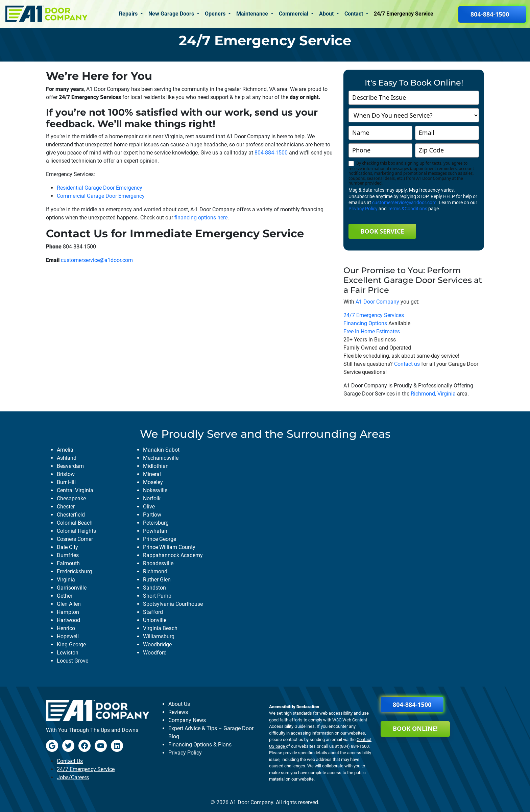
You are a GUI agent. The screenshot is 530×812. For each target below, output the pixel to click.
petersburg (156, 523)
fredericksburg (74, 571)
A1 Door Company (377, 302)
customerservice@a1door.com (97, 260)
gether (65, 596)
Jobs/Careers (73, 777)
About (327, 14)
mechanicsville (161, 458)
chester (66, 507)
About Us (179, 704)
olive (149, 507)
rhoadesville (158, 563)
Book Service (382, 231)
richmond (155, 571)
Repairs (129, 14)
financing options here (201, 218)
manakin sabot (161, 450)
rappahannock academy (173, 555)
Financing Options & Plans (200, 745)
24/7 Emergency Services (374, 315)
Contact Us (70, 761)
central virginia (75, 490)
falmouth (68, 563)
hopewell (68, 636)
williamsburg (159, 636)
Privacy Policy (363, 209)
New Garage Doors (172, 14)
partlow (152, 515)
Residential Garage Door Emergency (100, 188)
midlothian (156, 466)
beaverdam (70, 466)
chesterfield (71, 515)
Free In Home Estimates (372, 331)
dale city (67, 547)
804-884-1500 (271, 153)
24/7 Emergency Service (404, 14)
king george (71, 644)
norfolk (152, 498)
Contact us (407, 364)
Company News (187, 720)
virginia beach (160, 628)
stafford (153, 612)
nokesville (155, 490)
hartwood (68, 620)
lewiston (68, 653)
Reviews (178, 712)
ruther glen (157, 580)
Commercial (294, 14)
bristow (66, 474)
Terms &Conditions (407, 209)
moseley (153, 482)
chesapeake (71, 498)
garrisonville (72, 588)
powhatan (155, 531)
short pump (157, 596)
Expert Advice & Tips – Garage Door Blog (211, 732)
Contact (354, 14)
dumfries (68, 555)
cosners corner (75, 539)
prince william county (169, 547)
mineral (152, 474)
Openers (216, 14)
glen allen (69, 604)
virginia (66, 580)
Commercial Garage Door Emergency (101, 196)
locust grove (73, 661)
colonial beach (75, 523)
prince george (160, 539)
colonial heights (76, 531)
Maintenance (253, 14)
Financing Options (365, 323)
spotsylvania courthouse (173, 604)
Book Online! (415, 729)
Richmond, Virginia (433, 394)
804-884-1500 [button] (490, 14)
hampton (68, 612)
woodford (155, 653)
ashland (67, 458)
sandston (154, 588)
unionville (155, 620)
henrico (66, 628)
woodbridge (157, 644)
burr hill (66, 482)
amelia (65, 450)
